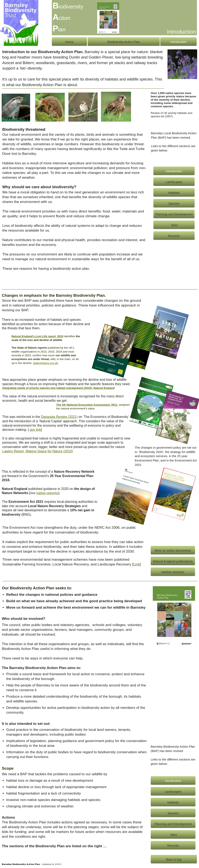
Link (137, 564)
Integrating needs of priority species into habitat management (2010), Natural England (58, 388)
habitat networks (47, 493)
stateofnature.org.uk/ (46, 363)
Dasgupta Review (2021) (59, 417)
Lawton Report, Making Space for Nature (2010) (38, 451)
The (87, 405)
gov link (35, 430)
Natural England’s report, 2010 (37, 336)
